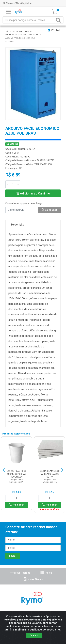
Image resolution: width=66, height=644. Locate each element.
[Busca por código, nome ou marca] (29, 20)
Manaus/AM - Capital (17, 3)
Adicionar (16, 505)
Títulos (46, 573)
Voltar (54, 30)
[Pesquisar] (59, 20)
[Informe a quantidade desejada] (13, 184)
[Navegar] (4, 470)
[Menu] (8, 12)
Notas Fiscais (33, 579)
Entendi (34, 635)
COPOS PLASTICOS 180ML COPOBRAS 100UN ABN (17, 474)
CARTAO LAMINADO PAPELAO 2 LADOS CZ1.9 (50, 474)
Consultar (49, 210)
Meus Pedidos (20, 573)
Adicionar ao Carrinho (33, 193)
